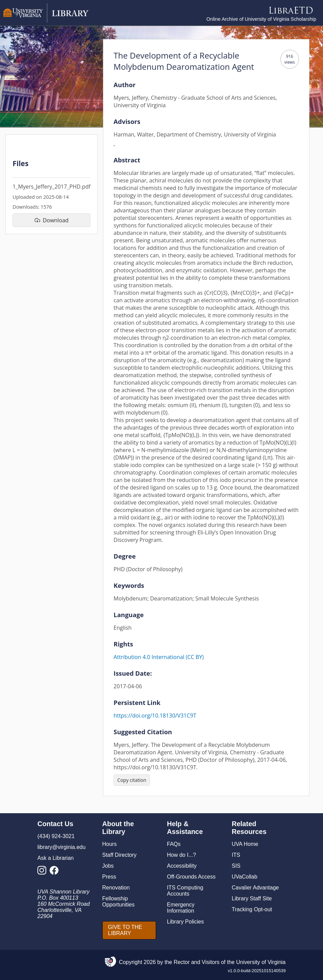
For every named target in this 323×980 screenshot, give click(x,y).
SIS (236, 866)
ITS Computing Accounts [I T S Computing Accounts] (185, 891)
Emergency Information (181, 908)
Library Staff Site (252, 898)
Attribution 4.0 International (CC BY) (159, 657)
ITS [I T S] (236, 855)
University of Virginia (261, 962)
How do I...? (181, 855)
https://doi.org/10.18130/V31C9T (155, 716)
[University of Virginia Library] (46, 21)
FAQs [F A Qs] (174, 844)
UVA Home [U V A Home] (245, 844)
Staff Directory (120, 855)
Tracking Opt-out (252, 909)
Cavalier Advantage (256, 888)
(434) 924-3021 (56, 836)
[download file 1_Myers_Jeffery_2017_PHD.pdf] (52, 220)
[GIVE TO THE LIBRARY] (129, 930)
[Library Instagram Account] (44, 872)
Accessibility (182, 866)
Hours (110, 844)
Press (109, 877)
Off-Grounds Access (191, 877)
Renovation (116, 888)
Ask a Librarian (56, 858)
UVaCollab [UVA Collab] (245, 877)
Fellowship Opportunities (118, 902)
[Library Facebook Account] (56, 872)
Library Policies (185, 922)
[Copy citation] (132, 780)
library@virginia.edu (62, 847)
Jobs (108, 866)
